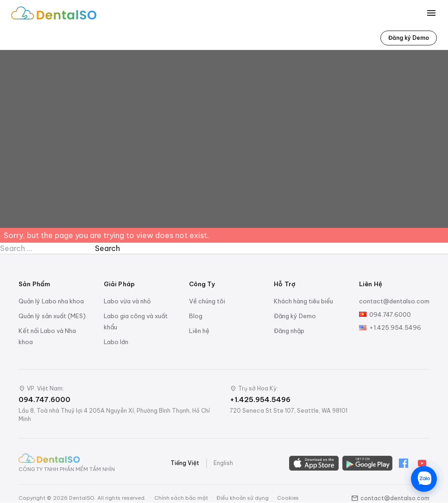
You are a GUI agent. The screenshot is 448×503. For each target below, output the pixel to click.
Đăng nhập (289, 331)
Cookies (288, 498)
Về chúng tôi (207, 301)
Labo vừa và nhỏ (127, 301)
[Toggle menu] (431, 13)
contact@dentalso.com (394, 301)
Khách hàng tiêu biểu (303, 301)
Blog (196, 316)
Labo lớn (116, 342)
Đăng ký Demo (409, 38)
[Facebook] (404, 463)
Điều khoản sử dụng (243, 498)
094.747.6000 (390, 314)
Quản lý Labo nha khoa (51, 301)
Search (107, 248)
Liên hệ (199, 331)
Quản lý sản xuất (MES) (52, 316)
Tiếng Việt (185, 463)
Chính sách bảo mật (181, 498)
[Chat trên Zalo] (424, 479)
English (223, 463)
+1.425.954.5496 (395, 327)
